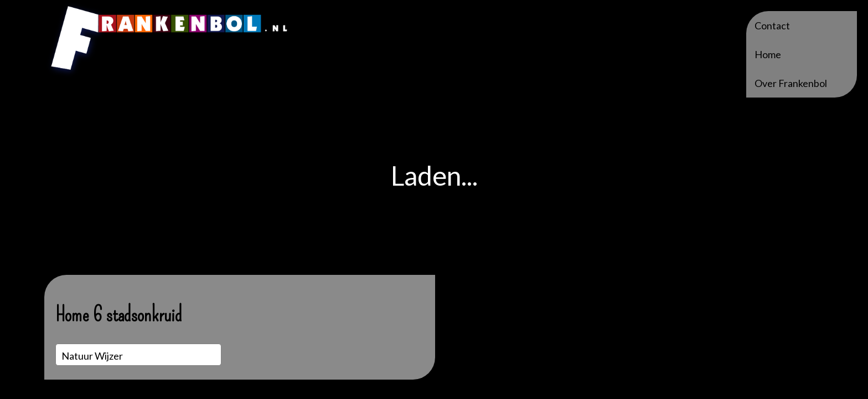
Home (768, 54)
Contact (772, 25)
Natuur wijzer (92, 356)
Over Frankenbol (791, 83)
